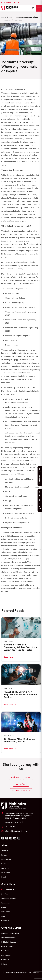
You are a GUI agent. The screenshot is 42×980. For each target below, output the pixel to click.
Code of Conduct (8, 946)
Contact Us (5, 920)
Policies (4, 964)
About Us (5, 850)
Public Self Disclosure (9, 942)
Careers (28, 777)
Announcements (11, 2)
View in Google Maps (13, 822)
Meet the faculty (21, 784)
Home (4, 17)
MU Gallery (6, 873)
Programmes (6, 859)
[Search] (33, 8)
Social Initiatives (7, 951)
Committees (6, 955)
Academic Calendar (9, 898)
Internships (5, 903)
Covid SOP (5, 960)
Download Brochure (9, 938)
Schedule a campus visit (21, 791)
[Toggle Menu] (39, 8)
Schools (4, 855)
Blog (11, 17)
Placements (6, 912)
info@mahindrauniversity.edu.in (16, 831)
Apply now (15, 777)
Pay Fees (5, 894)
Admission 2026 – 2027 (13, 890)
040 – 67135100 (11, 827)
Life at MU (5, 868)
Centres (4, 864)
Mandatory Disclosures (10, 933)
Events (4, 877)
